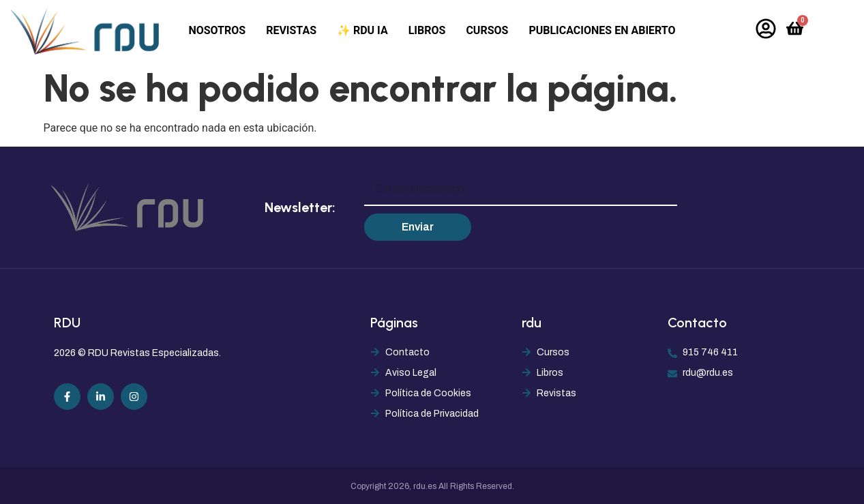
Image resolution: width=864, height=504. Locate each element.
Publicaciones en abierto (602, 30)
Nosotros (217, 30)
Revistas (291, 30)
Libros (427, 30)
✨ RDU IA (362, 30)
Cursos (487, 30)
